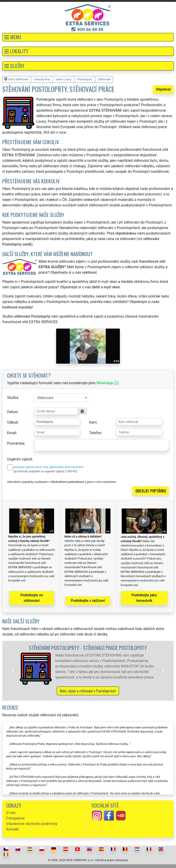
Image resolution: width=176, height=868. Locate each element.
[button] (88, 37)
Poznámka (16, 443)
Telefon (95, 433)
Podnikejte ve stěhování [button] (32, 598)
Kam (93, 422)
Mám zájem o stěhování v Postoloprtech (88, 691)
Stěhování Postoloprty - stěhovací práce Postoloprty (88, 648)
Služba (13, 398)
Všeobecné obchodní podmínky (32, 824)
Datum (12, 412)
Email (12, 433)
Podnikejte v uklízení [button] (88, 601)
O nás (11, 813)
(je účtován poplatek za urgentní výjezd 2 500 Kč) (45, 471)
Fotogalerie (15, 818)
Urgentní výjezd (19, 459)
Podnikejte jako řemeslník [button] (144, 598)
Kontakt (12, 829)
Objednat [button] (163, 89)
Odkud (12, 422)
